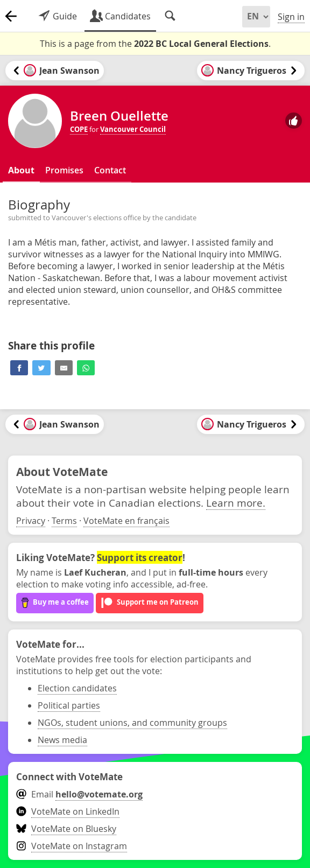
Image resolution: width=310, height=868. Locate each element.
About (21, 170)
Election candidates (77, 688)
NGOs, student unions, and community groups (132, 723)
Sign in (291, 17)
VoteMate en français (126, 521)
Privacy (31, 521)
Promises (64, 170)
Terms (64, 521)
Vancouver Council (133, 129)
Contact (110, 170)
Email (79, 794)
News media (62, 740)
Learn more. (236, 503)
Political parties (69, 705)
